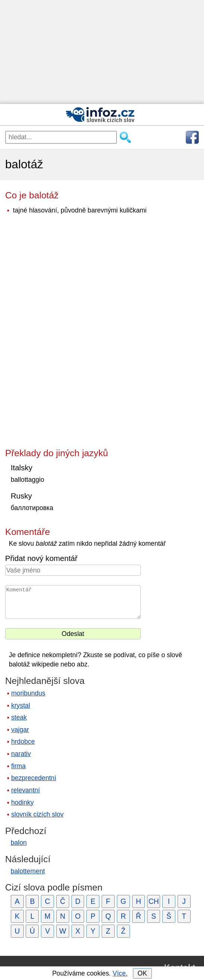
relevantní (25, 790)
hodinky (23, 802)
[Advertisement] (102, 52)
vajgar (20, 730)
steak (19, 717)
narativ (21, 754)
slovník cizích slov (37, 814)
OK (142, 973)
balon (19, 843)
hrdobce (23, 742)
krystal (21, 705)
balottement (28, 871)
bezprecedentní (34, 778)
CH (154, 901)
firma (18, 766)
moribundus (28, 693)
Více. (120, 973)
